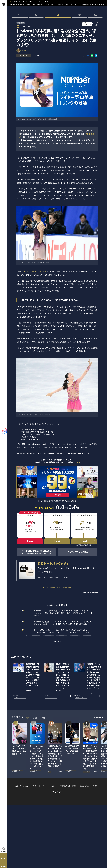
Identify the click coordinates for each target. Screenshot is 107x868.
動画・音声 (17, 1)
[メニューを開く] (4, 4)
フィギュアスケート (42, 1)
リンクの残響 (25, 26)
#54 (95, 15)
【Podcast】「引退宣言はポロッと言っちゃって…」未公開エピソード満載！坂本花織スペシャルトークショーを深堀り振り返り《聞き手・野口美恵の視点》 (59, 623)
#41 (36, 15)
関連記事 (104, 858)
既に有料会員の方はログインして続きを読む (57, 587)
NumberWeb (85, 786)
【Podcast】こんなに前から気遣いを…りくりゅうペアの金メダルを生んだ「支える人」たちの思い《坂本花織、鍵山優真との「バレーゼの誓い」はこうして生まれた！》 (59, 613)
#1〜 (20, 15)
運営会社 (96, 786)
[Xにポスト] (84, 56)
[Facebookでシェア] (88, 56)
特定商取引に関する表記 (68, 786)
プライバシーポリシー (49, 786)
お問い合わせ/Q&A (22, 786)
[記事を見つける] (4, 850)
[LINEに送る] (92, 56)
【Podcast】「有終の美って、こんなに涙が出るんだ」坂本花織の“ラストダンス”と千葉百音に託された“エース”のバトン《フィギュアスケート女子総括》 (58, 631)
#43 (79, 15)
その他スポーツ (28, 1)
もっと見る (57, 641)
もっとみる (98, 717)
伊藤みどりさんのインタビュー (35, 271)
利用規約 (35, 786)
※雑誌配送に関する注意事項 (84, 545)
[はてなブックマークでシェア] (96, 56)
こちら (77, 462)
